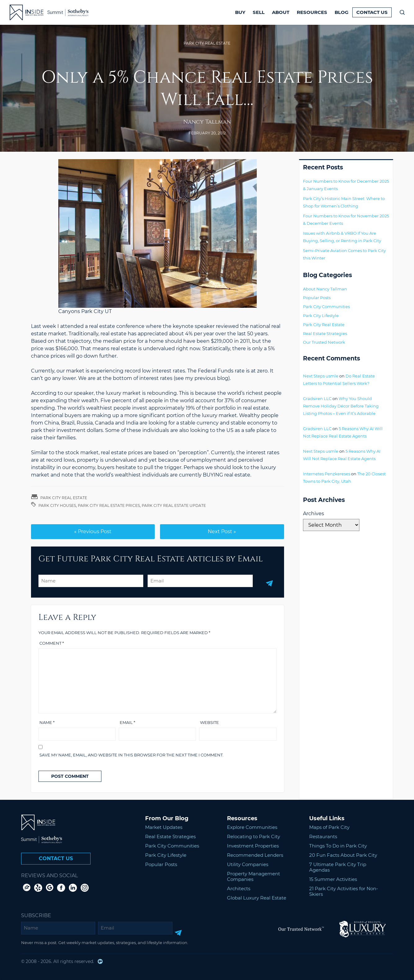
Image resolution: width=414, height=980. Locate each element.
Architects (239, 889)
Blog (342, 12)
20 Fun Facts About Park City (343, 855)
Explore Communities (252, 827)
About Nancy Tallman (325, 289)
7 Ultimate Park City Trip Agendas (338, 867)
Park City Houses (57, 505)
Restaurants (323, 836)
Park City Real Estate (207, 43)
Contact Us (372, 12)
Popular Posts (317, 298)
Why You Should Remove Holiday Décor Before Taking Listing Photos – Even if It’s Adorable (341, 406)
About (281, 12)
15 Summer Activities (333, 879)
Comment (52, 643)
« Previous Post (93, 531)
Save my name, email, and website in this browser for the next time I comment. (131, 755)
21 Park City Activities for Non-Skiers (344, 891)
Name (47, 722)
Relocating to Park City (254, 836)
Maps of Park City (329, 827)
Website (209, 722)
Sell (259, 12)
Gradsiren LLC (317, 399)
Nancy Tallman (207, 122)
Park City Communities (326, 307)
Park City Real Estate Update (174, 505)
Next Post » (222, 531)
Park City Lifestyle (321, 316)
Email (127, 722)
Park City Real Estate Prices (109, 505)
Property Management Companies (254, 876)
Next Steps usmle (321, 376)
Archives (314, 514)
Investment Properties (253, 846)
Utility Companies (248, 864)
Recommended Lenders (255, 855)
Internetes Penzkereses (327, 474)
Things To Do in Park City (338, 846)
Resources (312, 12)
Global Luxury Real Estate (257, 898)
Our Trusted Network (324, 342)
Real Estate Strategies (325, 333)
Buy (240, 12)
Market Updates (164, 827)
